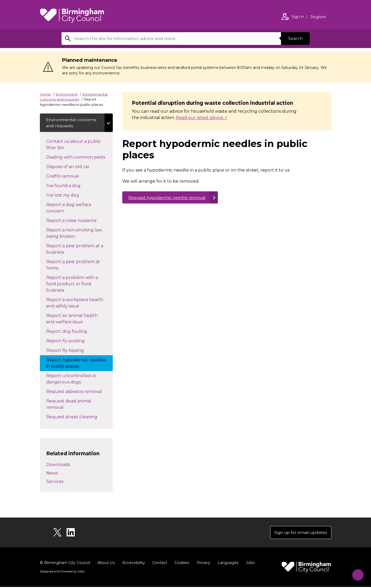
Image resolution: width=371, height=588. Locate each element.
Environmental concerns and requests (72, 123)
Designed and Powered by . (62, 572)
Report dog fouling (72, 331)
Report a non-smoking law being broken (74, 234)
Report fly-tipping (70, 350)
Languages (227, 564)
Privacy (202, 564)
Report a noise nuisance (77, 221)
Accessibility (133, 564)
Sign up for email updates (300, 533)
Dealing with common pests (79, 157)
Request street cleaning (77, 417)
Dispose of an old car (73, 167)
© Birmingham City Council (65, 564)
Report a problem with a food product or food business (72, 284)
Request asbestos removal (79, 392)
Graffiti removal (68, 176)
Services (55, 482)
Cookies (181, 564)
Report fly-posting (71, 341)
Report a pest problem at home (73, 265)
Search (295, 38)
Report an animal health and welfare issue (72, 319)
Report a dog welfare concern (69, 208)
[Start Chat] (356, 573)
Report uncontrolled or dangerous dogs (71, 379)
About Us (106, 564)
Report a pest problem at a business (75, 250)
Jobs (249, 564)
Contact (159, 564)
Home (45, 94)
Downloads (58, 465)
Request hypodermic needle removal (168, 198)
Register (318, 17)
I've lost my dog (68, 195)
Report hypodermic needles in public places (76, 364)
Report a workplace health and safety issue (75, 303)
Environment (67, 94)
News (52, 474)
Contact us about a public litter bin (74, 145)
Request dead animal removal (69, 405)
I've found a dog (69, 186)
